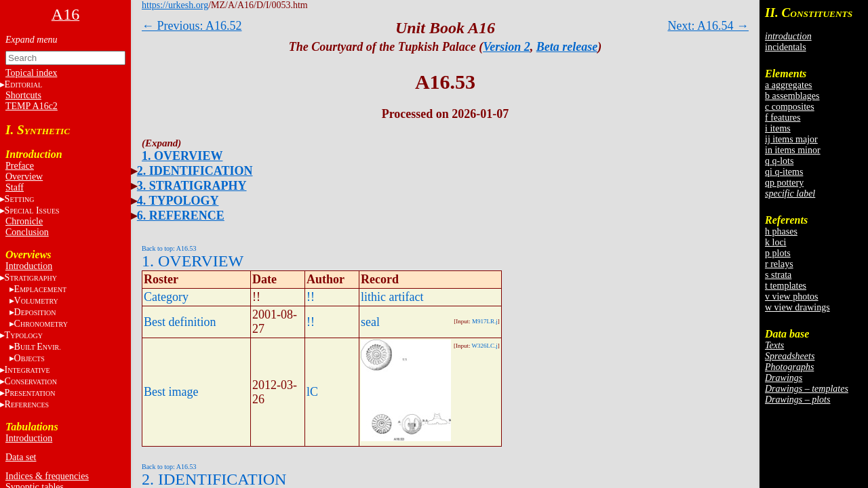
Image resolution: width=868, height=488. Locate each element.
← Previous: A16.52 (192, 26)
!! (311, 297)
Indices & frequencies (47, 476)
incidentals (786, 47)
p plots (778, 253)
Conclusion (27, 232)
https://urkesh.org (175, 5)
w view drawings (797, 307)
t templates (786, 286)
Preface (20, 166)
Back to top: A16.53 (169, 248)
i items (778, 128)
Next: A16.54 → (709, 26)
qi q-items (784, 172)
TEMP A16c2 (32, 106)
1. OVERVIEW (182, 156)
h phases (781, 231)
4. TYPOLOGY (178, 201)
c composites (790, 107)
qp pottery (784, 183)
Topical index (31, 73)
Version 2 (507, 47)
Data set (21, 457)
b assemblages (792, 96)
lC (312, 392)
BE (38, 347)
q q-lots (779, 161)
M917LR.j (485, 321)
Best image (171, 392)
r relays (779, 264)
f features (783, 118)
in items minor (793, 150)
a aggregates (789, 85)
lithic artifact (392, 297)
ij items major (791, 139)
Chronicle (24, 221)
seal (370, 322)
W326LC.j (485, 346)
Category (166, 297)
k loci (776, 242)
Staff (15, 187)
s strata (778, 275)
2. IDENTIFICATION (195, 171)
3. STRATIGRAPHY (192, 186)
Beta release (567, 47)
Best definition (180, 322)
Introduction (29, 266)
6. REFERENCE (181, 216)
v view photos (792, 297)
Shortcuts (23, 95)
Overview (24, 177)
